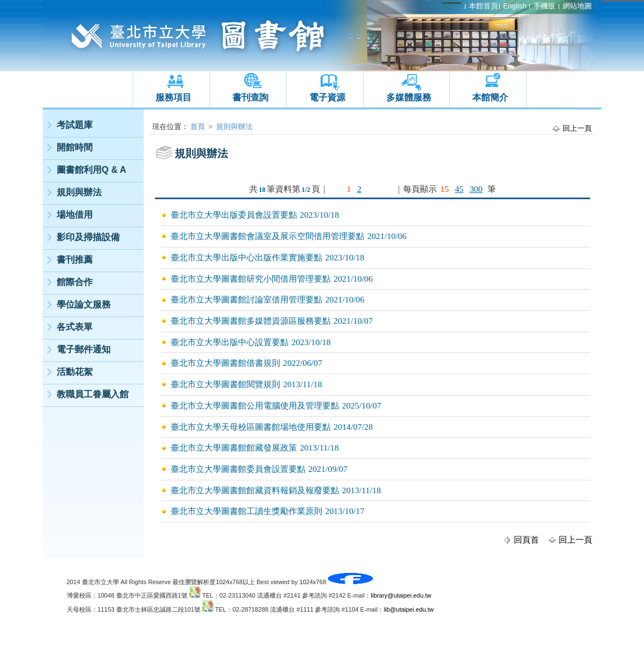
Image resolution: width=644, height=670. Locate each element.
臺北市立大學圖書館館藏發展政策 (234, 448)
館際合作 (75, 282)
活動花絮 (75, 372)
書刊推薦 (75, 260)
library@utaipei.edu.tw (401, 595)
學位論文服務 (84, 304)
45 (459, 189)
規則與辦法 (79, 192)
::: (45, 113)
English (515, 6)
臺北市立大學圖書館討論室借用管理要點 (246, 299)
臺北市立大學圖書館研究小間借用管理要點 (251, 279)
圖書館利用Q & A (92, 170)
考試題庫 (75, 125)
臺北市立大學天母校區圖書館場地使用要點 (251, 427)
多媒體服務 (409, 97)
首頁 (198, 127)
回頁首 (526, 540)
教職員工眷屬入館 (93, 394)
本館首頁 (483, 6)
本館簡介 (490, 97)
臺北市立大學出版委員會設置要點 (234, 215)
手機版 (544, 6)
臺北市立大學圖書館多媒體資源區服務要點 (251, 321)
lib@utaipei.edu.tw (408, 609)
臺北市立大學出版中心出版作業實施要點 (246, 257)
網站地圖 (577, 6)
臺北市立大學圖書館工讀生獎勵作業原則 (246, 511)
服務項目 (173, 97)
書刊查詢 (250, 97)
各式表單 (75, 327)
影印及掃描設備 (88, 237)
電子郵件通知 (84, 349)
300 (476, 189)
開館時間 (75, 147)
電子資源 (327, 97)
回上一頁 (577, 128)
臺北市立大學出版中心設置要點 (230, 342)
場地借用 (75, 215)
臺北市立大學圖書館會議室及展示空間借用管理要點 (268, 236)
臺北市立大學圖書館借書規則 (225, 363)
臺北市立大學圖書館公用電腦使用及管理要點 (255, 405)
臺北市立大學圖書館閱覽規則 (225, 384)
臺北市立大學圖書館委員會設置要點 (238, 469)
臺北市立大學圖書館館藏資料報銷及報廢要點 (255, 490)
